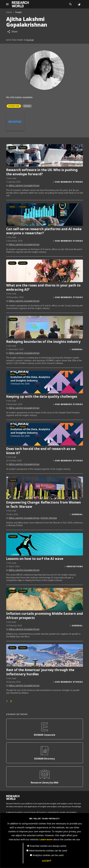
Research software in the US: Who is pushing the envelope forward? (42, 172)
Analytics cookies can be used (48, 855)
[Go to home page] (20, 4)
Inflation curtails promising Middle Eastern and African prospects (44, 616)
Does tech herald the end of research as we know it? (41, 451)
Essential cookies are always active (48, 846)
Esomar (30, 40)
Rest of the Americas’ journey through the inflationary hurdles (40, 672)
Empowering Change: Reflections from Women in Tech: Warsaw (44, 504)
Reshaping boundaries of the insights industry (43, 342)
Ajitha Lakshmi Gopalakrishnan (24, 185)
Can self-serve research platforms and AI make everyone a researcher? (44, 231)
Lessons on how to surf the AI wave (35, 559)
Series (12, 148)
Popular (23, 148)
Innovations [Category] (75, 566)
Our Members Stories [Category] (69, 182)
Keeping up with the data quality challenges (42, 396)
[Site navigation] (7, 4)
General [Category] (78, 349)
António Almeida (49, 518)
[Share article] (12, 32)
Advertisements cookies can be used (48, 851)
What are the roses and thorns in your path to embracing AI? (43, 287)
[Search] (71, 4)
